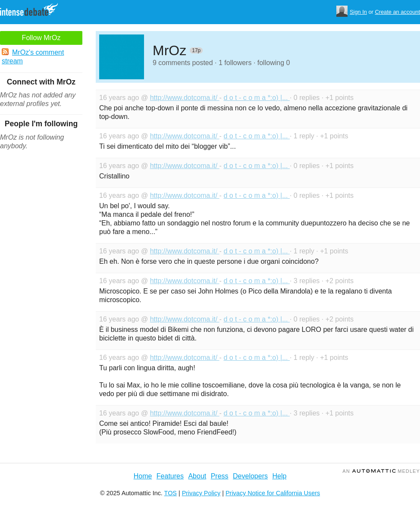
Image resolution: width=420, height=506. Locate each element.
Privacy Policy (201, 493)
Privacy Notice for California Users (273, 493)
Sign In (358, 12)
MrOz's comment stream (33, 56)
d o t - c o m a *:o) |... (257, 98)
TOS (171, 493)
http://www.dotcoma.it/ (185, 98)
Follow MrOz (41, 38)
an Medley (381, 471)
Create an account (397, 12)
